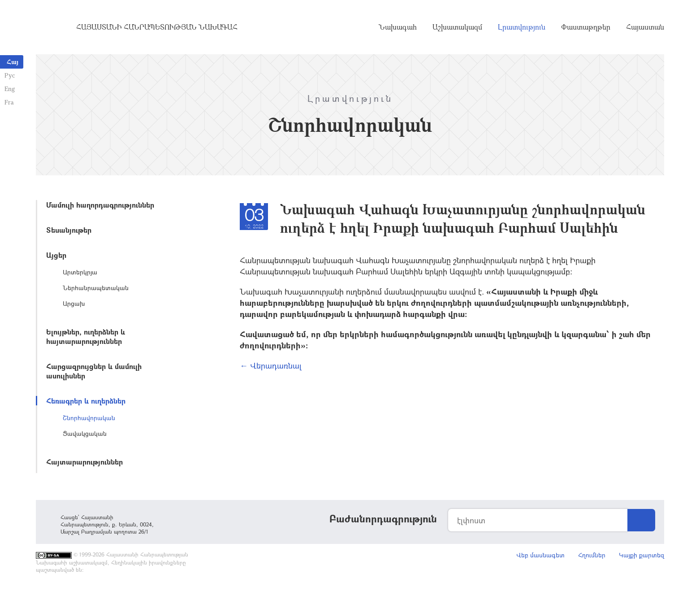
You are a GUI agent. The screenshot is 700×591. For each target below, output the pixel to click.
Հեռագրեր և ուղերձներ (86, 401)
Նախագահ (398, 27)
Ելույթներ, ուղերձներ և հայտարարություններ (86, 336)
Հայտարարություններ (84, 462)
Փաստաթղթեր (586, 27)
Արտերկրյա (80, 272)
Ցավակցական (85, 433)
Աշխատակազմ (457, 27)
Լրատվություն (522, 27)
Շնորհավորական (89, 418)
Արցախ (74, 303)
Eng (10, 89)
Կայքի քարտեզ (642, 555)
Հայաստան (645, 27)
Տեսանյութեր (69, 230)
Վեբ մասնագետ (540, 555)
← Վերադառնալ (271, 365)
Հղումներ (592, 555)
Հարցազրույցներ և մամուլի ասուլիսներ (94, 371)
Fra (9, 102)
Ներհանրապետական (96, 288)
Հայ (13, 62)
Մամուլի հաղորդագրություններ (100, 205)
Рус (10, 75)
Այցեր (56, 255)
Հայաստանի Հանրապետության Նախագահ (157, 27)
